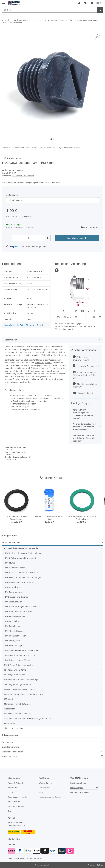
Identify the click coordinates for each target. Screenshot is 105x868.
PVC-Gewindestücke (14, 587)
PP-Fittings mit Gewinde (15, 675)
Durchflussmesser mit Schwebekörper (22, 650)
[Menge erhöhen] (47, 238)
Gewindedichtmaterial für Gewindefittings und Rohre (28, 718)
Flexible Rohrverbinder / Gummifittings (21, 680)
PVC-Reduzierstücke (14, 592)
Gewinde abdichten (84, 393)
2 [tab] (54, 139)
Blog (9, 811)
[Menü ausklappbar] (3, 2)
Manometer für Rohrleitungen (17, 704)
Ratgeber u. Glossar (16, 806)
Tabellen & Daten (52, 757)
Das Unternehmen (78, 783)
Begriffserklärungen (52, 747)
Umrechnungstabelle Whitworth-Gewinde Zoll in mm (84, 375)
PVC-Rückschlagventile (15, 616)
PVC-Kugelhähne (12, 621)
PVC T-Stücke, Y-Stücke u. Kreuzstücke (22, 573)
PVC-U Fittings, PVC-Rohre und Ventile (21, 548)
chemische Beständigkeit (86, 366)
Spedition (16, 839)
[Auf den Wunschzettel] (97, 37)
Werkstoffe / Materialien (52, 752)
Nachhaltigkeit (77, 788)
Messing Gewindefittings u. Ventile (19, 689)
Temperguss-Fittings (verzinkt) (17, 684)
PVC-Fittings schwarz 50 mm (18, 660)
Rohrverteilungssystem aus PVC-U (20, 655)
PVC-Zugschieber (13, 626)
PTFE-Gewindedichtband (43, 352)
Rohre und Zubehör (11, 543)
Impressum (13, 788)
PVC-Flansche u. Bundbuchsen (19, 611)
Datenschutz (44, 788)
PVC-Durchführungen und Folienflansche (23, 607)
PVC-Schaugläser (13, 641)
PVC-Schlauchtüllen (14, 602)
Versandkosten (14, 802)
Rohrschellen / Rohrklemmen (17, 714)
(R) (42, 271)
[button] (79, 3)
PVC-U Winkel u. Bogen (15, 568)
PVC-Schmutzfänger (14, 646)
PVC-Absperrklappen (14, 631)
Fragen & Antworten (16, 783)
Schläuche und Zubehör (13, 728)
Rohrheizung (10, 723)
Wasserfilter (9, 709)
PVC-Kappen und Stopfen (23, 176)
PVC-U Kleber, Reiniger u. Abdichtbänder (23, 553)
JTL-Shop (100, 865)
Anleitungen (52, 742)
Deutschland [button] (29, 227)
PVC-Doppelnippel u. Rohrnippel (19, 582)
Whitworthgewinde (43, 363)
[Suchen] (100, 10)
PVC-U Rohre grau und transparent (21, 558)
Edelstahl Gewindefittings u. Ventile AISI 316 (23, 694)
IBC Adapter (9, 699)
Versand (28, 216)
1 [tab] (51, 139)
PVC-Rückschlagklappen (16, 636)
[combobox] (52, 200)
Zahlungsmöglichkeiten (18, 797)
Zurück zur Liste (10, 20)
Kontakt (11, 792)
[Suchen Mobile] (50, 10)
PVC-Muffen (10, 563)
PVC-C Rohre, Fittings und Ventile (19, 665)
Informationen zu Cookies (50, 797)
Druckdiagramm (12, 158)
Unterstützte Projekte (80, 792)
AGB (41, 792)
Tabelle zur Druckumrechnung (81, 358)
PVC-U (29, 298)
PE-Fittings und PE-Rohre (15, 670)
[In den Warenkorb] (4, 31)
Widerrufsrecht (46, 783)
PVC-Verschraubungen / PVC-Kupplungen (23, 577)
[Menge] (28, 238)
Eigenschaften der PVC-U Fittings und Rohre (23, 325)
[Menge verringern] (9, 238)
